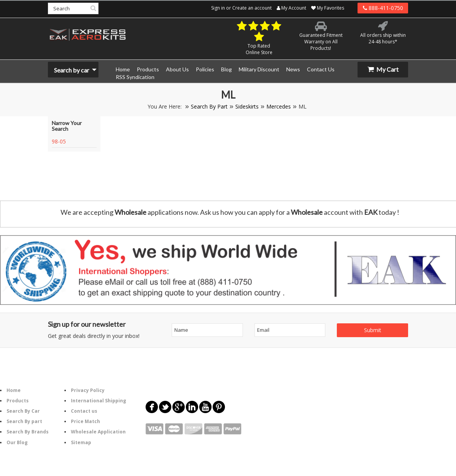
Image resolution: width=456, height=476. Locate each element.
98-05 (59, 141)
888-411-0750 (383, 8)
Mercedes (279, 106)
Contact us (84, 411)
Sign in (218, 8)
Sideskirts (247, 106)
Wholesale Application (98, 432)
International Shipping (98, 401)
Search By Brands (28, 432)
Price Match (85, 421)
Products (18, 401)
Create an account (252, 8)
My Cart (383, 69)
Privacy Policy (88, 390)
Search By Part (209, 106)
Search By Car (23, 411)
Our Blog (17, 442)
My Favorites (328, 8)
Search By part (24, 421)
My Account (291, 8)
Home (14, 390)
